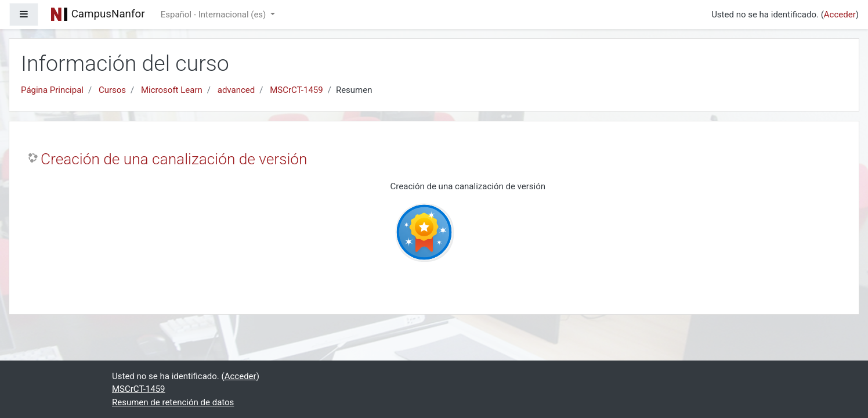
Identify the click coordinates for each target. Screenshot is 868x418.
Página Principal (52, 90)
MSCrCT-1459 (296, 90)
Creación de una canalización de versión (174, 159)
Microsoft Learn (172, 90)
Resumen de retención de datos (173, 402)
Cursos (112, 90)
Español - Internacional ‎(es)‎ (214, 15)
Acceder (840, 15)
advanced (236, 90)
